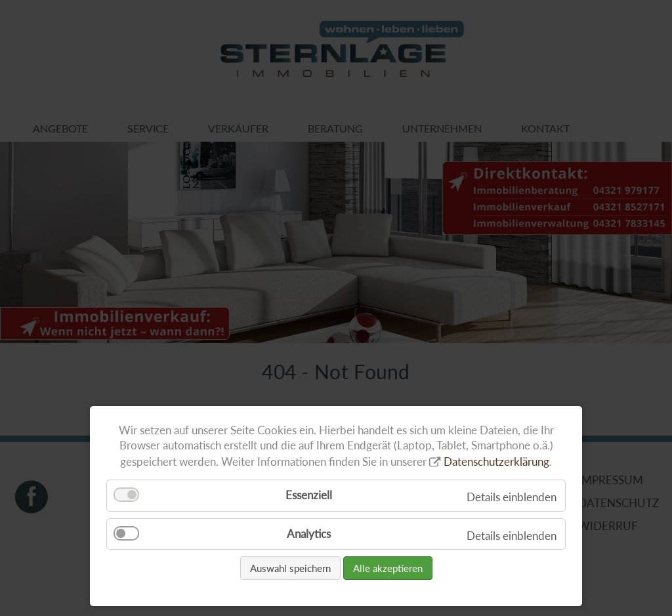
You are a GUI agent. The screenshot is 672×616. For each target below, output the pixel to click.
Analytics (309, 534)
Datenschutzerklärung (496, 462)
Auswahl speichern (290, 568)
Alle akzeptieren (388, 568)
